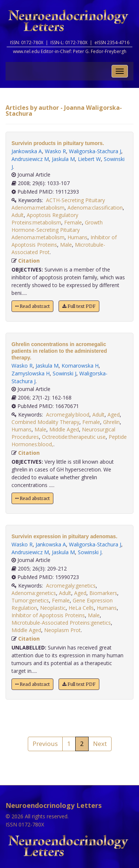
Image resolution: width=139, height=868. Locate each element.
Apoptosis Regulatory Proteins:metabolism (45, 219)
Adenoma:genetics (34, 593)
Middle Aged (64, 429)
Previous (45, 744)
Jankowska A (27, 151)
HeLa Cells (81, 608)
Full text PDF (79, 306)
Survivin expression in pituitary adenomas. (64, 536)
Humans (77, 237)
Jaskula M (63, 159)
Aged (114, 415)
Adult (18, 215)
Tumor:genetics (30, 600)
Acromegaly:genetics (71, 586)
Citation (29, 261)
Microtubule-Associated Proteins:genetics (61, 623)
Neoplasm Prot (62, 630)
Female (73, 222)
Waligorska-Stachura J (95, 151)
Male (66, 245)
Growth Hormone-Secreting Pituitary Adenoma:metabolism (57, 230)
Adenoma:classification (95, 208)
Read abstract (32, 306)
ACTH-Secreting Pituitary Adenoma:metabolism (58, 204)
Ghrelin (111, 422)
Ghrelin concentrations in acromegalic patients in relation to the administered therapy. (59, 351)
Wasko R (55, 151)
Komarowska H (80, 366)
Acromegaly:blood (68, 415)
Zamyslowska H (31, 373)
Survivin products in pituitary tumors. (58, 143)
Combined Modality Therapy (45, 422)
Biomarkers (103, 593)
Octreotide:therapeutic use (74, 437)
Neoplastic (53, 608)
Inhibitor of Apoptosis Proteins (48, 615)
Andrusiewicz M (30, 159)
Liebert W (89, 159)
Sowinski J (64, 373)
